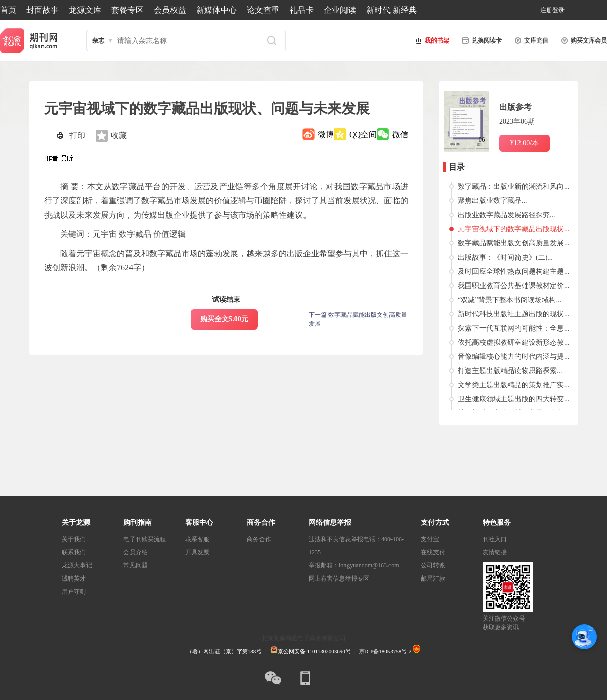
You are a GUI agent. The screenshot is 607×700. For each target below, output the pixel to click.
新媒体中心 (216, 10)
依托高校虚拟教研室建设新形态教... (514, 342)
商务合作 (259, 539)
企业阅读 (340, 10)
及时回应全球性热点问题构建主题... (514, 272)
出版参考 (515, 107)
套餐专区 (127, 10)
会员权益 (170, 10)
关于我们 (74, 539)
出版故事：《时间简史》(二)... (505, 257)
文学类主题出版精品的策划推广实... (514, 385)
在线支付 (433, 552)
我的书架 (431, 40)
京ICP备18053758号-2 (385, 651)
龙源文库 (85, 10)
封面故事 (42, 10)
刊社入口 (495, 539)
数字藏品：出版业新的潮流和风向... (514, 187)
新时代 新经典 (392, 10)
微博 (326, 134)
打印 (77, 135)
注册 (546, 10)
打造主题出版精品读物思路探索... (510, 371)
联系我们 (74, 552)
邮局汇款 (433, 579)
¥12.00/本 (525, 143)
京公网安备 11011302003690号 (311, 651)
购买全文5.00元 (224, 319)
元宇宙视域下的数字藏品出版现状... (514, 229)
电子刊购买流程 (145, 539)
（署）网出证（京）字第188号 (224, 651)
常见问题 (136, 565)
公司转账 (433, 565)
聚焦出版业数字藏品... (492, 201)
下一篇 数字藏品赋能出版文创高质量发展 (358, 319)
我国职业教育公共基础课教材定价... (514, 286)
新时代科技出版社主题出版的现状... (514, 314)
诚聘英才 (74, 579)
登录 (558, 10)
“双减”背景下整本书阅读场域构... (510, 300)
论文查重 (263, 10)
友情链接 (495, 552)
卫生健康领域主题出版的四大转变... (514, 399)
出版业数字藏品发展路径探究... (507, 215)
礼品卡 (301, 10)
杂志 (98, 40)
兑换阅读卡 (481, 40)
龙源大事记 (77, 565)
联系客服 (197, 539)
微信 (400, 134)
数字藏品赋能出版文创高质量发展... (514, 243)
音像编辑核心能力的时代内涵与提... (514, 357)
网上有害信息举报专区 (339, 579)
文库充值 (530, 40)
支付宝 (430, 539)
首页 (8, 10)
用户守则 (74, 592)
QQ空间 (363, 134)
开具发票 (197, 552)
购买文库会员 (583, 40)
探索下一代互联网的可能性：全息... (514, 328)
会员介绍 (136, 552)
